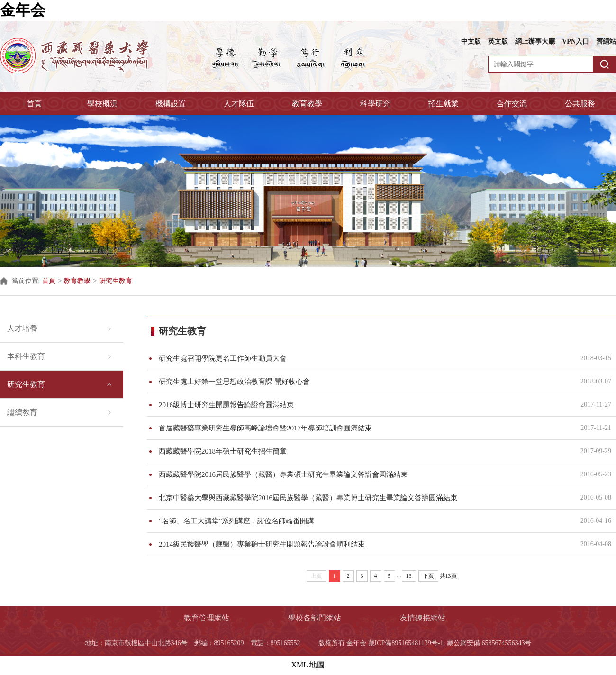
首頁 (34, 104)
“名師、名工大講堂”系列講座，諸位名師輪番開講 (364, 521)
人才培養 (22, 328)
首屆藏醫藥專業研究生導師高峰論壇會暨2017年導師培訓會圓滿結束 (364, 428)
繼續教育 (22, 412)
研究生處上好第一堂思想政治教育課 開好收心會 (364, 382)
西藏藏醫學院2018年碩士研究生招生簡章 (364, 451)
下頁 (428, 576)
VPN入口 (575, 41)
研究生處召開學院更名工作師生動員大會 (364, 358)
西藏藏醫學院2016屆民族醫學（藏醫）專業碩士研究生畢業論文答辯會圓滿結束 (364, 474)
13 (409, 576)
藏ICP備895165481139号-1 (406, 643)
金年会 (23, 10)
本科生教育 (26, 356)
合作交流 (512, 104)
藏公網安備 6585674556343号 (489, 643)
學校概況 (102, 104)
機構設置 (171, 104)
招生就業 (444, 104)
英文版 (498, 41)
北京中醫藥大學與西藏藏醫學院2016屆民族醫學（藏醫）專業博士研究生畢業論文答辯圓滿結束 (364, 498)
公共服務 (580, 104)
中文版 (471, 41)
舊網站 (606, 41)
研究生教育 (116, 281)
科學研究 (375, 104)
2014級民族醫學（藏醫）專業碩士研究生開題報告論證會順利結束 (364, 544)
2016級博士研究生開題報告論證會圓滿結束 (364, 405)
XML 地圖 (308, 665)
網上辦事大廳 (535, 41)
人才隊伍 (239, 104)
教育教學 (307, 104)
